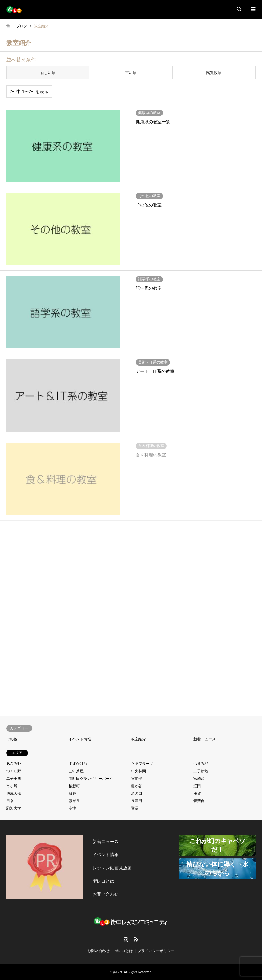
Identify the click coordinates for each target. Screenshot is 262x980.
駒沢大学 (14, 808)
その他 (12, 739)
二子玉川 (14, 779)
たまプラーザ (142, 764)
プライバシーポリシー (156, 951)
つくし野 (14, 771)
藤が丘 (74, 801)
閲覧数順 (214, 73)
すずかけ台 (78, 764)
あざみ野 (14, 764)
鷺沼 (135, 808)
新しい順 (48, 73)
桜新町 (74, 786)
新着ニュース (205, 739)
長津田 (137, 801)
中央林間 (138, 771)
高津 (72, 808)
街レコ (118, 972)
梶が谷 (137, 786)
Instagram (126, 939)
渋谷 (72, 793)
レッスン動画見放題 (112, 868)
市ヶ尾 (12, 786)
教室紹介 (138, 739)
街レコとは (103, 881)
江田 (197, 786)
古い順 (131, 73)
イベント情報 (80, 739)
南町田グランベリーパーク (91, 779)
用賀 (197, 793)
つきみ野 (201, 764)
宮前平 (137, 779)
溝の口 (137, 793)
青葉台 (199, 801)
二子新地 (201, 771)
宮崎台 (199, 779)
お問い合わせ (106, 894)
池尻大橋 (14, 793)
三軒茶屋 (76, 771)
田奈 (10, 801)
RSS (136, 939)
